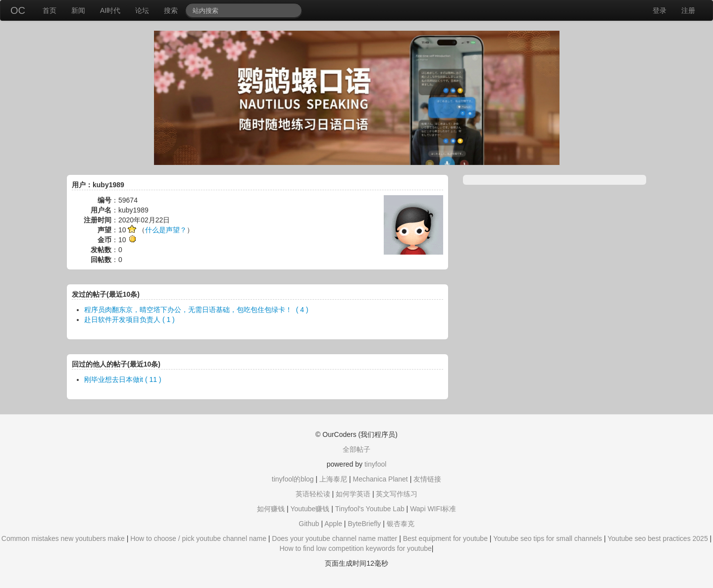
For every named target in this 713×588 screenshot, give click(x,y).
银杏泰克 (401, 524)
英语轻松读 (313, 494)
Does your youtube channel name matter (334, 538)
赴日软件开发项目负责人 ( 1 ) (129, 320)
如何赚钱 (271, 509)
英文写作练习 (397, 494)
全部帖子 (356, 449)
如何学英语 (353, 494)
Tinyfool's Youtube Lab (370, 509)
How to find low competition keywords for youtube (355, 548)
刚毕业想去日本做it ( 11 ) (123, 379)
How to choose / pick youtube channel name (198, 538)
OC (18, 10)
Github (309, 524)
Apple (333, 524)
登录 (660, 10)
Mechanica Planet (380, 479)
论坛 (142, 10)
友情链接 (427, 479)
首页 (50, 10)
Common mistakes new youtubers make (63, 538)
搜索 (171, 10)
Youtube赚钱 (310, 509)
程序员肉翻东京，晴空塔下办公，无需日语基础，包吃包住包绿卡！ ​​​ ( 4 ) (196, 310)
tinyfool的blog (293, 479)
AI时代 (110, 10)
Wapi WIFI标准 (433, 509)
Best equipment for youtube (445, 538)
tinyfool (375, 464)
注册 (688, 10)
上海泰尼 (333, 479)
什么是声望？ (166, 230)
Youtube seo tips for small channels (548, 538)
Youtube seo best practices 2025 (658, 538)
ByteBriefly (364, 524)
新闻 (78, 10)
